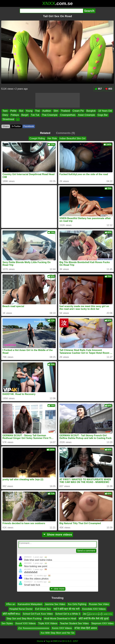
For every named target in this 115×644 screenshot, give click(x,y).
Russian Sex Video (99, 604)
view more (58, 589)
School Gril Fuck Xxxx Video (38, 614)
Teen (5, 111)
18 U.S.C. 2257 (70, 641)
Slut (21, 111)
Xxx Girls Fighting (77, 604)
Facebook (29, 126)
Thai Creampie (50, 115)
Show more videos (57, 535)
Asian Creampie (86, 115)
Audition (47, 111)
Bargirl (25, 115)
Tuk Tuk (35, 115)
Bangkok (91, 111)
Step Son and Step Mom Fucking (24, 619)
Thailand (65, 111)
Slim (56, 111)
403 (109, 89)
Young (29, 111)
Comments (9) (65, 133)
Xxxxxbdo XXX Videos (94, 609)
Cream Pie (78, 111)
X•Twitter (16, 126)
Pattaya (15, 115)
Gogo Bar (103, 115)
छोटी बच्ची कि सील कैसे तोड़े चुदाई (94, 619)
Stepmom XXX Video (102, 623)
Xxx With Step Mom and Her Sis (57, 633)
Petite (13, 111)
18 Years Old (105, 111)
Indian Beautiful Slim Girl (72, 138)
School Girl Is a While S (68, 614)
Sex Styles (7, 623)
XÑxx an (11, 604)
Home (40, 641)
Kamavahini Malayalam (30, 604)
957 (98, 89)
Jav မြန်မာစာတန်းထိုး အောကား (98, 614)
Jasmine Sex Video (55, 604)
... (18, 119)
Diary (5, 115)
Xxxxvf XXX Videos (26, 623)
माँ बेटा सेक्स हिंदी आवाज (86, 628)
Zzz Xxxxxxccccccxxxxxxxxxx (34, 628)
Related (45, 133)
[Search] (51, 11)
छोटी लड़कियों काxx (11, 614)
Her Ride (52, 138)
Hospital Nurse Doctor (21, 609)
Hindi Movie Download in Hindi (60, 619)
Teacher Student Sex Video (74, 623)
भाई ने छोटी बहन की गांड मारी (66, 609)
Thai (37, 111)
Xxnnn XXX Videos (62, 628)
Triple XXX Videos (48, 623)
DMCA (56, 641)
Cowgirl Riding (37, 138)
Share (6, 126)
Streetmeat (8, 119)
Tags (48, 641)
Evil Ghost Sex (43, 609)
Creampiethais (68, 115)
